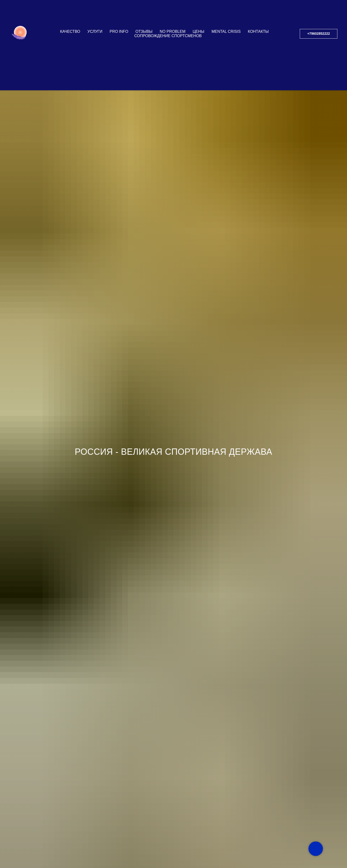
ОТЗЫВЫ (144, 31)
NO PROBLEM (173, 31)
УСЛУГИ (95, 31)
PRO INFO (119, 31)
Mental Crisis (226, 31)
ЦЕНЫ (198, 31)
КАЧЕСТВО (70, 31)
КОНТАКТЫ (258, 31)
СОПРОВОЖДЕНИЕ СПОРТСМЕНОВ (168, 36)
